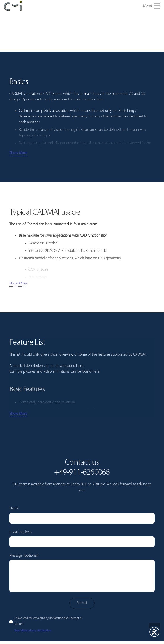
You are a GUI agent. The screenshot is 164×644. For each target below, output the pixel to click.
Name (82, 515)
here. (96, 372)
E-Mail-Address (82, 539)
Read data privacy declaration (33, 631)
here (80, 366)
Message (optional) (82, 573)
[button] (152, 6)
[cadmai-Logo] (13, 6)
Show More (18, 153)
